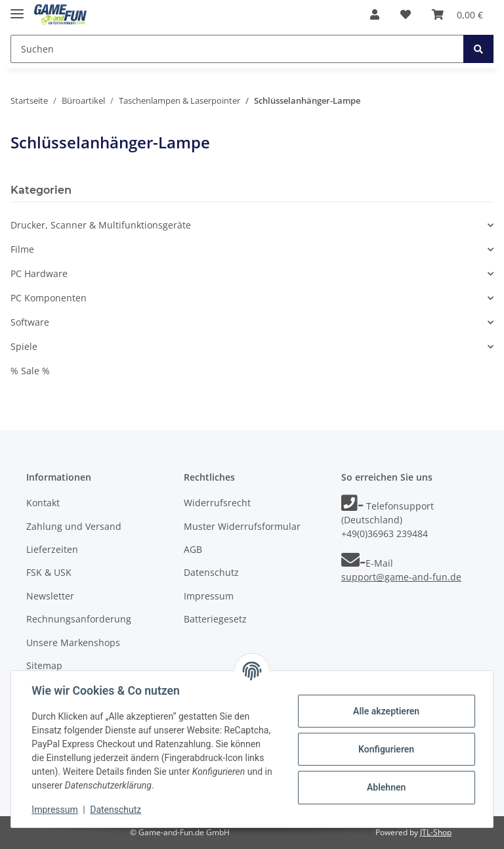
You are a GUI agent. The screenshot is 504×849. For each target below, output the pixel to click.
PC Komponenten (49, 298)
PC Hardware (39, 273)
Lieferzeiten (52, 549)
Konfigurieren (386, 749)
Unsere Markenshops (73, 642)
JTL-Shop (436, 832)
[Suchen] (237, 49)
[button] (375, 14)
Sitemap (44, 665)
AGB (193, 549)
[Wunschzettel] (406, 14)
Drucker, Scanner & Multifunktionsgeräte (101, 225)
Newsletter (50, 596)
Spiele (24, 346)
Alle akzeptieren (386, 711)
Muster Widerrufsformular (242, 526)
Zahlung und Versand (74, 526)
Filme (22, 249)
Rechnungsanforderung (79, 619)
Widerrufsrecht (217, 503)
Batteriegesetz (215, 619)
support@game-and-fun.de (401, 577)
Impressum (209, 596)
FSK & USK (49, 572)
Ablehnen (386, 787)
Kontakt (43, 503)
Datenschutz (211, 572)
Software (30, 322)
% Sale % (30, 371)
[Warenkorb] (457, 14)
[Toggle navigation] (17, 8)
